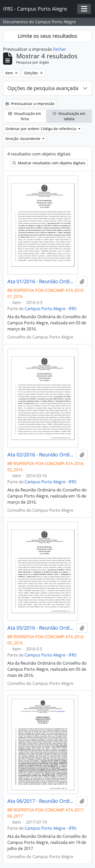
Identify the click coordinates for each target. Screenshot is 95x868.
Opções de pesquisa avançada (43, 88)
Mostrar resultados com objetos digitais (49, 163)
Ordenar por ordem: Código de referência (41, 129)
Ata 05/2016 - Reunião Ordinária (41, 628)
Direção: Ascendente (23, 139)
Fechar (60, 49)
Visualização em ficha (25, 116)
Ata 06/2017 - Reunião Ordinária (41, 801)
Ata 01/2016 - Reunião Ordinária (41, 281)
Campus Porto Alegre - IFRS (51, 309)
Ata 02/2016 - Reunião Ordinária (41, 455)
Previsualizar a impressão (30, 104)
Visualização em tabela (69, 116)
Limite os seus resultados (48, 36)
